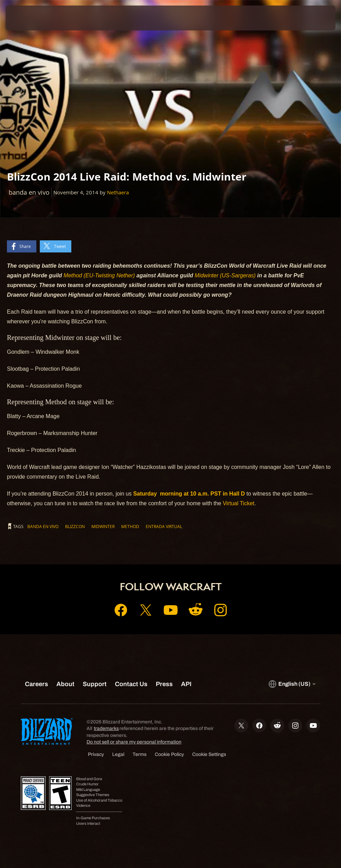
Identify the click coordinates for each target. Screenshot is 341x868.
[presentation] (26, 18)
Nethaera (118, 192)
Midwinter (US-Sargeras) (225, 275)
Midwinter (103, 526)
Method (130, 526)
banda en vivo (43, 526)
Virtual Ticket (238, 503)
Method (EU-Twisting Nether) (99, 275)
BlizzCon (75, 526)
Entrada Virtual (164, 526)
